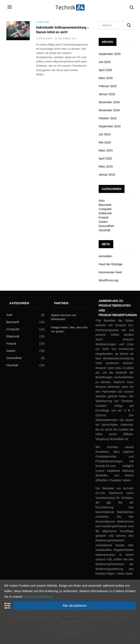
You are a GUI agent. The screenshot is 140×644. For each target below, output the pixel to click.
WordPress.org (108, 280)
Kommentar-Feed (110, 272)
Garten (103, 222)
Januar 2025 (107, 94)
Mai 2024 (105, 142)
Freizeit (104, 217)
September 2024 (110, 126)
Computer (43, 22)
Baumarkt (105, 205)
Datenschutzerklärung (38, 597)
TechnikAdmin (44, 39)
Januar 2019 (107, 175)
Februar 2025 (108, 86)
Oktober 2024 (108, 118)
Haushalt (104, 230)
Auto (102, 201)
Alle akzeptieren (74, 606)
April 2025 (105, 70)
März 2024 (106, 150)
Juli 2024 (105, 134)
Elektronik (105, 213)
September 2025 (110, 54)
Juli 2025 (105, 62)
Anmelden (105, 256)
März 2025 (106, 78)
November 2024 (109, 110)
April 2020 (105, 158)
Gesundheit (106, 226)
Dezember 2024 (109, 102)
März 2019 (106, 167)
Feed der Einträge (111, 264)
